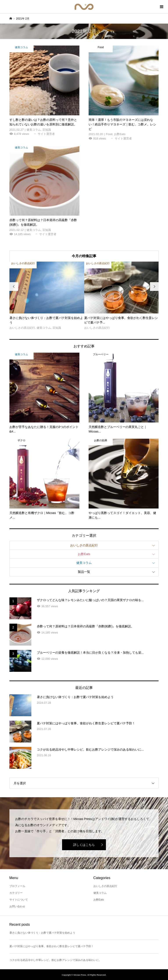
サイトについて (19, 900)
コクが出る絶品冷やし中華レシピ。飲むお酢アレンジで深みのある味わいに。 (55, 960)
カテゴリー (16, 893)
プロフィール (17, 886)
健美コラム (84, 563)
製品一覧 (84, 572)
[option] (47, 296)
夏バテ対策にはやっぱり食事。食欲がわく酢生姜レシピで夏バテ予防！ (52, 946)
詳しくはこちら (84, 845)
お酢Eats (84, 554)
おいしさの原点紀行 (84, 545)
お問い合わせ (17, 906)
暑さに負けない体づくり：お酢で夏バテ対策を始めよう (42, 933)
